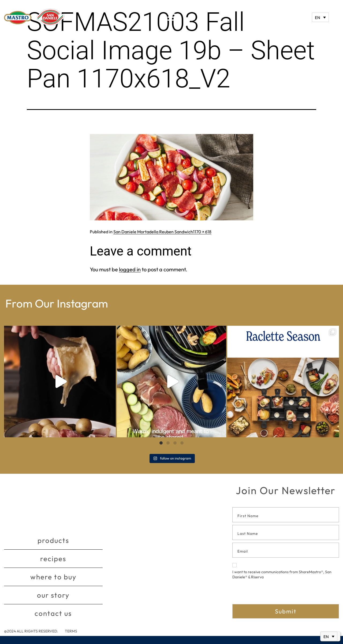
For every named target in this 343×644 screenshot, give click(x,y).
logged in (130, 269)
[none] (320, 17)
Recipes (53, 559)
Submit (286, 611)
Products (53, 540)
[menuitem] (320, 17)
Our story (53, 595)
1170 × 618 (202, 232)
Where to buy (53, 577)
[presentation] (273, 594)
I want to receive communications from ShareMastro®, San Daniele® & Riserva (282, 571)
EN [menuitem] (318, 18)
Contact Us (53, 613)
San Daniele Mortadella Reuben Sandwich (153, 232)
